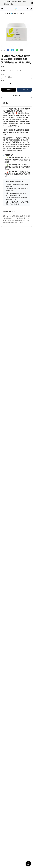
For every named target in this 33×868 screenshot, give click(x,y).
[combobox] (16, 77)
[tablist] (16, 103)
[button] (8, 50)
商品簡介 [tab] (6, 103)
